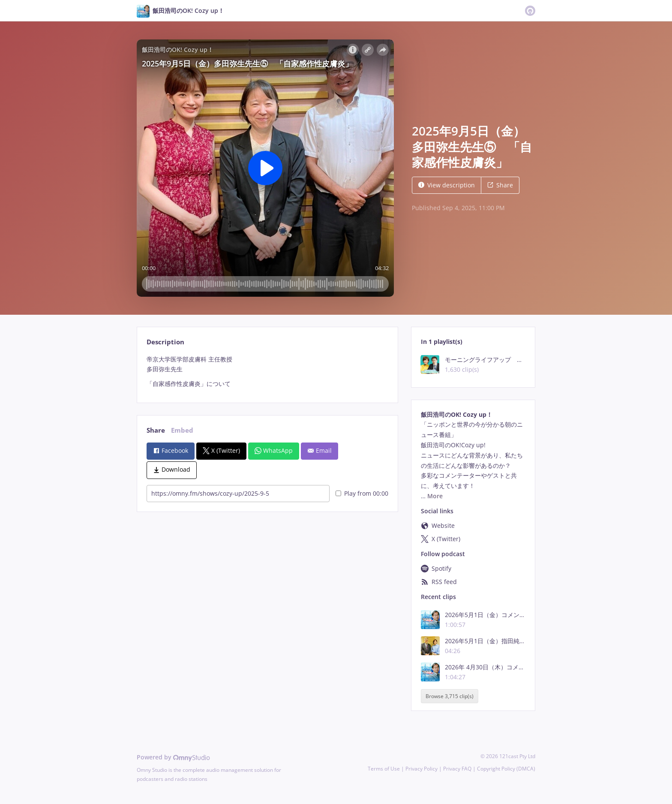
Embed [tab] (182, 430)
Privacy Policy (421, 769)
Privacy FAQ (457, 769)
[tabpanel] (267, 372)
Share (500, 185)
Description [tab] (165, 342)
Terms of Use (384, 769)
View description (447, 185)
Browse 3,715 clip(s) (450, 696)
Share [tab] (156, 430)
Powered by (173, 757)
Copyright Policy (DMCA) (506, 769)
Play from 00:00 (362, 493)
